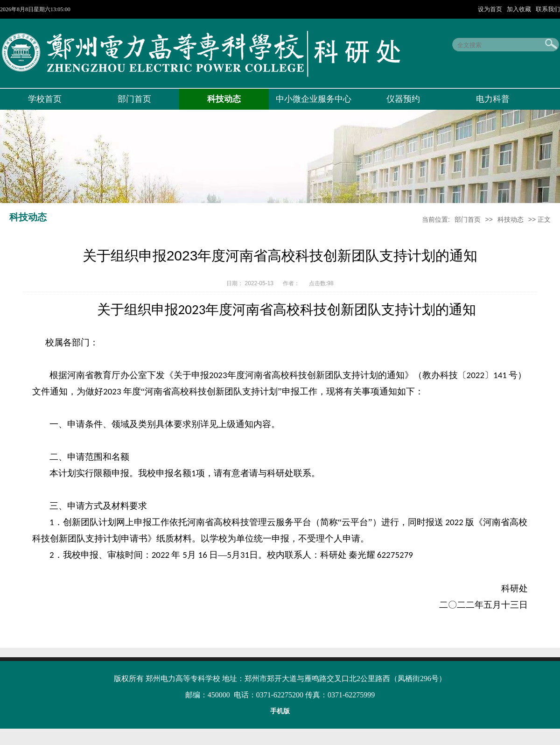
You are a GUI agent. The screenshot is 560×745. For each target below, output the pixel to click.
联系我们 (548, 9)
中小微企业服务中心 (314, 99)
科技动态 (224, 99)
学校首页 (45, 99)
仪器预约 (403, 99)
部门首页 (134, 99)
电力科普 (493, 99)
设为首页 (491, 9)
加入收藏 (520, 9)
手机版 (280, 711)
